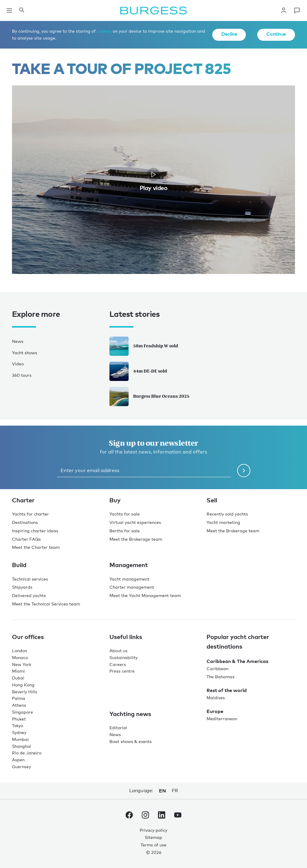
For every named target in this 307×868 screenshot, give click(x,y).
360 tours (22, 375)
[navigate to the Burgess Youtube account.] (178, 816)
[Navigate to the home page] (153, 10)
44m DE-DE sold (138, 371)
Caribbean (218, 669)
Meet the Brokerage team (136, 539)
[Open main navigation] (9, 10)
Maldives (216, 698)
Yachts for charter (30, 514)
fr (175, 791)
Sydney (19, 732)
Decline (229, 34)
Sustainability (124, 657)
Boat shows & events (131, 741)
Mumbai (20, 739)
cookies (104, 31)
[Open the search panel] (22, 10)
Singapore (22, 712)
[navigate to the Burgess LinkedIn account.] (162, 816)
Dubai (18, 678)
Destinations (25, 522)
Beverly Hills (25, 692)
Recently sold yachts (227, 514)
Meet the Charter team (36, 547)
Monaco (20, 657)
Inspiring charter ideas (35, 531)
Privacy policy (153, 830)
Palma (19, 698)
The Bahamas (221, 677)
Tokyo (18, 725)
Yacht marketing (223, 522)
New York (22, 664)
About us (118, 651)
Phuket (19, 719)
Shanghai (22, 746)
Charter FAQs (26, 539)
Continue (276, 34)
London (19, 651)
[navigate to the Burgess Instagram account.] (145, 816)
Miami (18, 671)
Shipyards (22, 587)
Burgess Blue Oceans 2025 (149, 397)
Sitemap (153, 837)
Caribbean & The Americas (237, 661)
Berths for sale (125, 531)
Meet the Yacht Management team (145, 595)
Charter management (132, 587)
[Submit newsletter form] (244, 471)
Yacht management (129, 579)
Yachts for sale (125, 514)
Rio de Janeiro (27, 753)
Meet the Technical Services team (46, 604)
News (18, 341)
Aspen (18, 760)
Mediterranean (222, 719)
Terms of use (153, 845)
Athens (19, 705)
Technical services (30, 579)
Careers (118, 664)
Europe (215, 711)
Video (18, 364)
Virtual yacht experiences (135, 522)
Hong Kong (23, 685)
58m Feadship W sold (144, 346)
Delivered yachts (29, 595)
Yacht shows (25, 353)
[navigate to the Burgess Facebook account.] (129, 816)
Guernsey (21, 767)
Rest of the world (227, 690)
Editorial (118, 728)
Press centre (122, 671)
